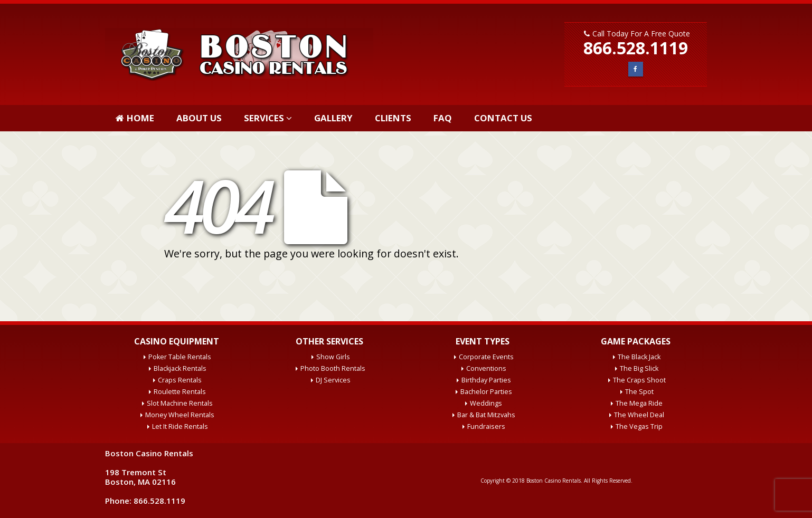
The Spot (639, 392)
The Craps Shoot (639, 380)
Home (135, 118)
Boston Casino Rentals (554, 481)
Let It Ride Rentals (180, 426)
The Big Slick (639, 368)
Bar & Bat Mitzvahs (486, 415)
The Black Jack (639, 357)
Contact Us (503, 118)
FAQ (443, 118)
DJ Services (333, 380)
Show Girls (333, 357)
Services (264, 118)
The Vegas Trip (639, 426)
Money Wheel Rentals (180, 415)
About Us (199, 118)
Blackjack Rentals (180, 368)
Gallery (333, 118)
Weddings (486, 403)
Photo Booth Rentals (333, 368)
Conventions (486, 368)
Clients (393, 118)
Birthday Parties (486, 380)
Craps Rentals (180, 380)
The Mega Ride (639, 403)
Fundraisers (486, 426)
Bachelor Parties (486, 392)
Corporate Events (486, 357)
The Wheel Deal (639, 415)
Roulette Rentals (180, 392)
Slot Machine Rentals (180, 403)
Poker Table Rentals (180, 357)
